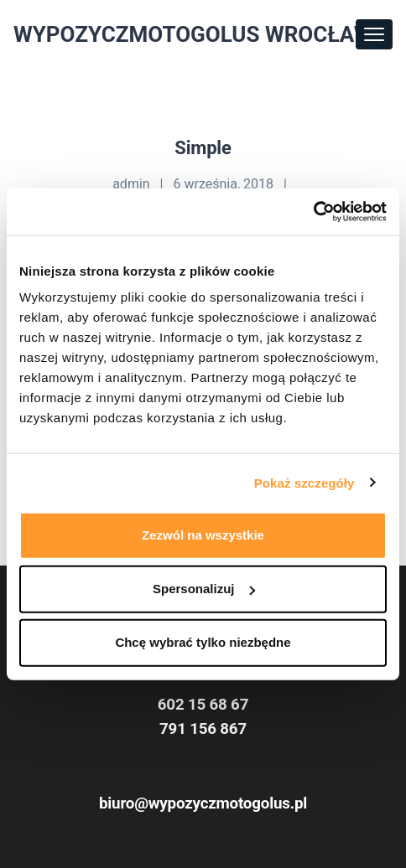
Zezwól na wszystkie (203, 535)
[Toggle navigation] (374, 34)
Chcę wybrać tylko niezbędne (203, 642)
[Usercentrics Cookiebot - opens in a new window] (313, 212)
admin (131, 184)
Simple (203, 148)
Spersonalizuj (204, 589)
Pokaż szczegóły (304, 482)
